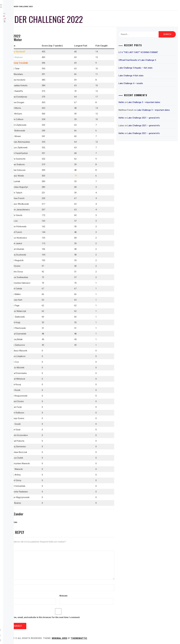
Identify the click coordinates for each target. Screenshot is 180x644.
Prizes (14, 37)
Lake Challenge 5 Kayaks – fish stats (150, 68)
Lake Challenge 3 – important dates (159, 102)
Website (92, 596)
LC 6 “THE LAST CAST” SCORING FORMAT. (153, 52)
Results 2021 (18, 68)
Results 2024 (18, 50)
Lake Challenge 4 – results (145, 83)
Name (48, 582)
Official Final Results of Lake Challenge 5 (152, 60)
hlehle (136, 102)
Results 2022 (18, 62)
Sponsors (16, 43)
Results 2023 (18, 56)
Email (48, 596)
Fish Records (18, 81)
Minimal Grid (102, 638)
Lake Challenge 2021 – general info (158, 121)
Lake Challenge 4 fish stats (146, 76)
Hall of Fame (17, 87)
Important (16, 93)
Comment (50, 548)
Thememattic (121, 638)
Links (13, 99)
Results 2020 (18, 74)
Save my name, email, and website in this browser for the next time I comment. (83, 617)
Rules (14, 31)
